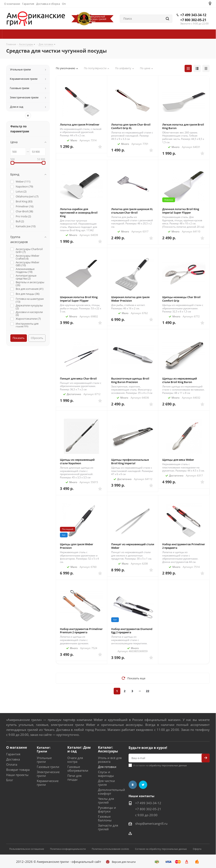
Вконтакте (133, 785)
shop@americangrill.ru (151, 823)
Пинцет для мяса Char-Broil (78, 378)
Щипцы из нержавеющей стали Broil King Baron (180, 380)
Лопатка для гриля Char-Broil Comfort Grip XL (131, 126)
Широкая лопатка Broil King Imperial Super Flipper (79, 299)
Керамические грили (48, 783)
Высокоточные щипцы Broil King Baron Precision (130, 380)
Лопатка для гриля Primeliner (80, 125)
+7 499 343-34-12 (193, 15)
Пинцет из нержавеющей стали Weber (133, 546)
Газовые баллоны (105, 818)
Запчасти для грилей (108, 827)
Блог (10, 780)
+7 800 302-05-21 (193, 20)
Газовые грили (48, 767)
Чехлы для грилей (106, 800)
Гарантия (13, 754)
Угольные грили (44, 760)
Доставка (13, 759)
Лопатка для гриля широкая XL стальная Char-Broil (132, 211)
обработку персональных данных (168, 765)
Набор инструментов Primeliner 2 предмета (184, 546)
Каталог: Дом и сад (79, 749)
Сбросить (37, 338)
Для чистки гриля (106, 783)
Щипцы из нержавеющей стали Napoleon (77, 461)
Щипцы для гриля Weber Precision (77, 546)
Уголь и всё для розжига (110, 760)
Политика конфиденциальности (68, 849)
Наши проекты (17, 775)
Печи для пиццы (74, 777)
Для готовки (107, 767)
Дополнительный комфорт (112, 792)
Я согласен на (160, 765)
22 (148, 691)
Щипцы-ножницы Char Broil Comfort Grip (181, 299)
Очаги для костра (75, 760)
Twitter (143, 785)
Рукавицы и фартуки (107, 809)
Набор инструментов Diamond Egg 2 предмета (132, 631)
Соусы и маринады (106, 774)
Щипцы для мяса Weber (178, 460)
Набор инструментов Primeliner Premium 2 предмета (81, 631)
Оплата (12, 764)
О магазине (17, 747)
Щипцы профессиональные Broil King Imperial (130, 461)
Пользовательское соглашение (27, 849)
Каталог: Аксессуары (108, 749)
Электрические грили (48, 774)
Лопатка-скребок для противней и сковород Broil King (79, 213)
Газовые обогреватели (78, 769)
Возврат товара (18, 770)
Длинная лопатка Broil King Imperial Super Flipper (181, 211)
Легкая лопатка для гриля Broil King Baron (183, 126)
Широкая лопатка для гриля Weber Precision (130, 299)
